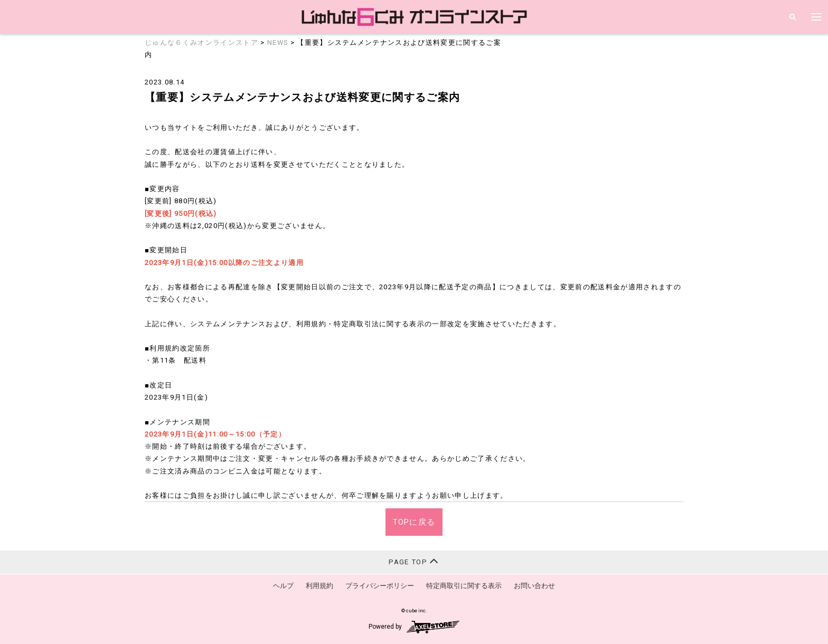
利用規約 (319, 586)
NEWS (277, 42)
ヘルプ (283, 586)
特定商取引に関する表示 (464, 586)
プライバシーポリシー (380, 586)
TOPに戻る (414, 522)
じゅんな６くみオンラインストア (201, 42)
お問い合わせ (534, 586)
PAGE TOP (414, 561)
